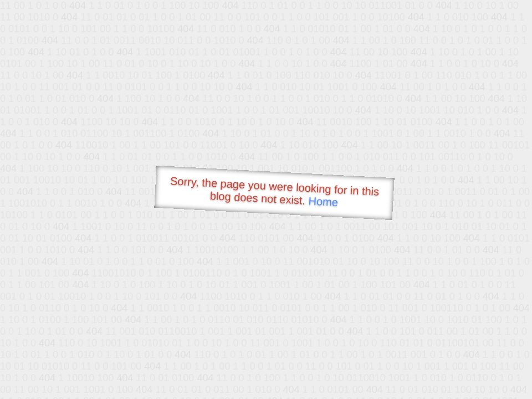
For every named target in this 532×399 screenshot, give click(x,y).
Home (323, 201)
